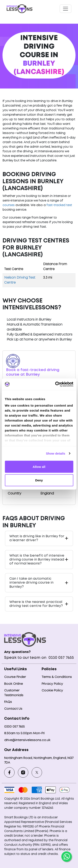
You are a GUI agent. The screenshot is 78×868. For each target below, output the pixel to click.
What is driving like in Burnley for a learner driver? (37, 538)
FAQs (8, 702)
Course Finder (15, 677)
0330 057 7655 (61, 658)
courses (9, 205)
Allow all (39, 467)
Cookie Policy (52, 691)
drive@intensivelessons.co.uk (27, 740)
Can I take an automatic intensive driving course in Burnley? (31, 583)
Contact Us (13, 709)
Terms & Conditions (57, 677)
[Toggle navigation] (66, 9)
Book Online (14, 684)
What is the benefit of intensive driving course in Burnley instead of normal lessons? (37, 560)
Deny (39, 480)
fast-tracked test (59, 205)
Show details (56, 453)
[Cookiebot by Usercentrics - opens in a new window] (56, 384)
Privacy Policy (52, 684)
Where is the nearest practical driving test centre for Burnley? (36, 604)
